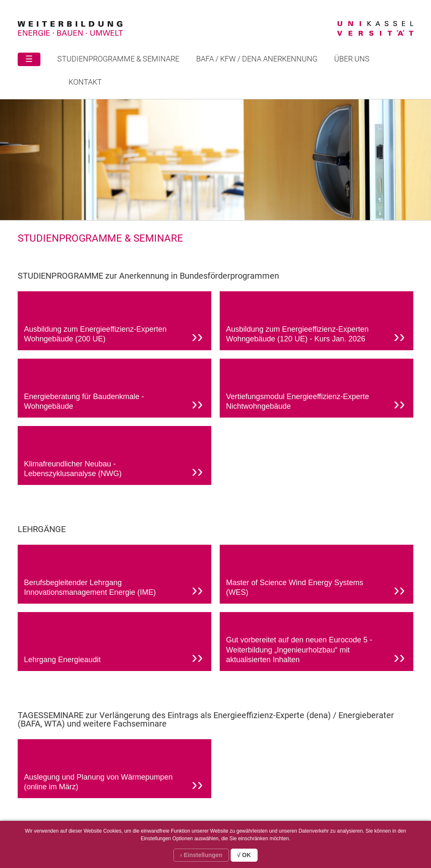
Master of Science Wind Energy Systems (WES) (315, 589)
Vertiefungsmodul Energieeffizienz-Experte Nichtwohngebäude (315, 403)
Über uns (352, 59)
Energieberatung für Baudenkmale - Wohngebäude (113, 403)
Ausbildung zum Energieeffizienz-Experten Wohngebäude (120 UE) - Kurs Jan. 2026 (315, 335)
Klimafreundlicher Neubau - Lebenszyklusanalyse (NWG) (113, 470)
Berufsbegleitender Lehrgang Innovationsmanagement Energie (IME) (113, 589)
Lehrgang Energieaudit (113, 657)
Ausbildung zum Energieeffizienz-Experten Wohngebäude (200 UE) (113, 335)
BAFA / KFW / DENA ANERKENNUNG (257, 59)
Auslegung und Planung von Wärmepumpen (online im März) (113, 783)
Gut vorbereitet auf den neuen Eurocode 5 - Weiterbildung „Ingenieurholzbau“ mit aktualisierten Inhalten (315, 651)
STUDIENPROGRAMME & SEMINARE (118, 59)
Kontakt (85, 82)
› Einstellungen (201, 855)
